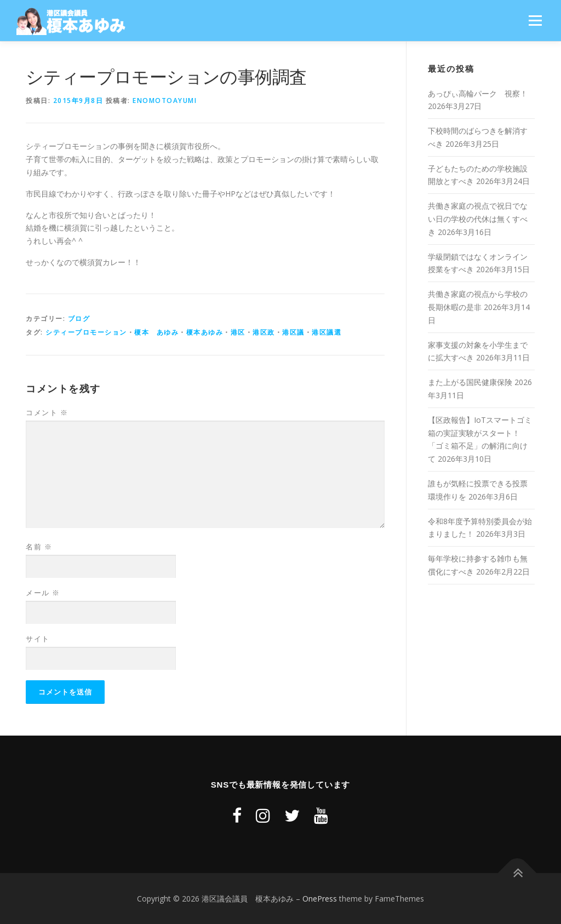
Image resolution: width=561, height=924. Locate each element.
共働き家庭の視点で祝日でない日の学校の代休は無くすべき (478, 219)
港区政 (264, 332)
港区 (238, 332)
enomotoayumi (165, 101)
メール (43, 593)
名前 (39, 547)
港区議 (293, 332)
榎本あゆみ (205, 332)
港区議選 (327, 332)
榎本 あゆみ (156, 332)
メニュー (535, 21)
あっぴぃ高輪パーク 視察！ (478, 93)
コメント (47, 412)
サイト (38, 639)
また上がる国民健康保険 (470, 382)
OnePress (320, 899)
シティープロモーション (86, 332)
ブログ (79, 318)
